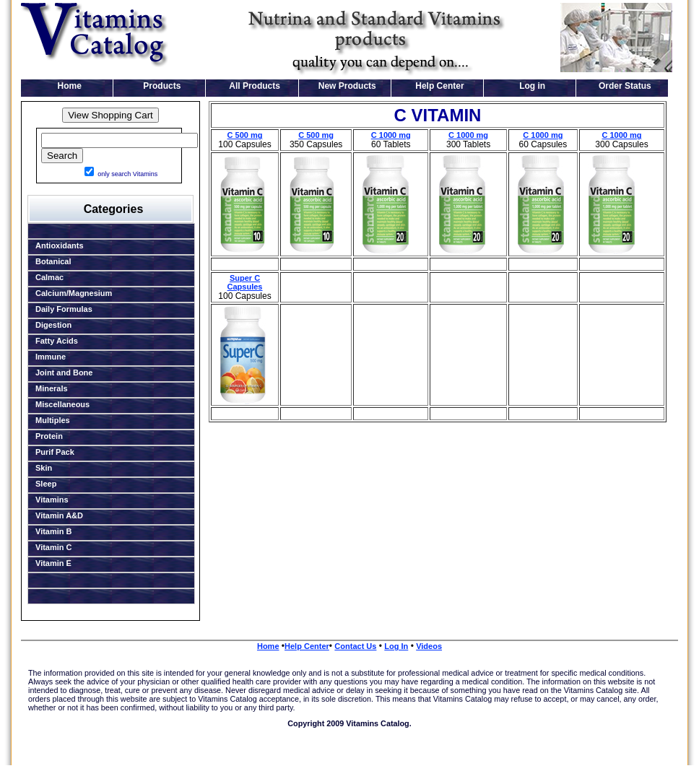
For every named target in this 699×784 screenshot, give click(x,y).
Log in (532, 86)
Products (162, 86)
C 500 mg (245, 135)
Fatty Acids (57, 341)
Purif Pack (55, 452)
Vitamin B (54, 531)
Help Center (439, 86)
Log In (396, 646)
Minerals (52, 388)
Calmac (49, 277)
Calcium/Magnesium (74, 293)
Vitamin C (54, 547)
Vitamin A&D (59, 515)
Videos (429, 646)
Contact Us (355, 646)
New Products (347, 86)
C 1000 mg (391, 135)
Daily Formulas (64, 309)
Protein (49, 436)
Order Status (625, 86)
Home (70, 86)
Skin (44, 468)
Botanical (53, 261)
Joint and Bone (64, 373)
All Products (255, 86)
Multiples (53, 420)
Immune (51, 357)
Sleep (46, 484)
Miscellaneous (62, 404)
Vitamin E (53, 563)
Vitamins (52, 500)
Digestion (53, 325)
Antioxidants (60, 245)
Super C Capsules (245, 282)
